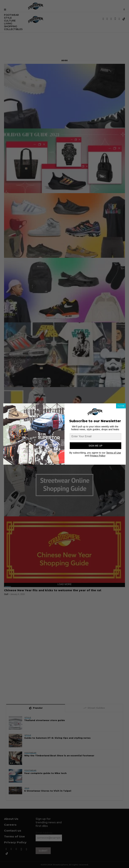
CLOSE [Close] (121, 406)
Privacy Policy (98, 455)
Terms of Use (114, 453)
